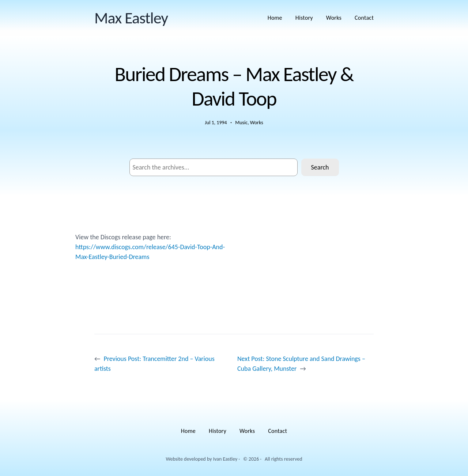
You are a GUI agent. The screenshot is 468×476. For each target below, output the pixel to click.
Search (320, 167)
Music (241, 123)
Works (257, 123)
